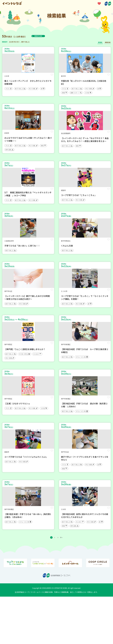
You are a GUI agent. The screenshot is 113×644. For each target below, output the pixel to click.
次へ (64, 584)
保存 (51, 76)
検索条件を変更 (43, 36)
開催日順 (108, 42)
